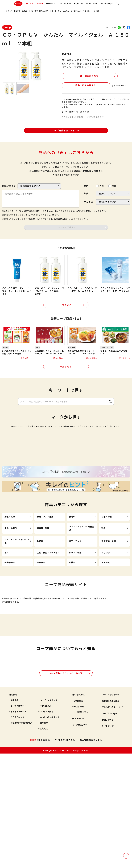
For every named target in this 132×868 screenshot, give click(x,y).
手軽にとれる (46, 820)
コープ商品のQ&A (106, 4)
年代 (86, 193)
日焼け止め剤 (43, 11)
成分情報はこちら (84, 75)
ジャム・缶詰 (75, 626)
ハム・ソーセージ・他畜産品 (82, 601)
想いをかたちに (51, 4)
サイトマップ (108, 840)
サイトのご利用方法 (64, 854)
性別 (86, 186)
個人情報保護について (90, 854)
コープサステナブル (49, 815)
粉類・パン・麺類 (45, 590)
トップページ (7, 11)
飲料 (7, 626)
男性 (102, 186)
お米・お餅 (107, 590)
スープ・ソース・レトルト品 (17, 614)
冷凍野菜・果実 (109, 614)
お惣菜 (40, 614)
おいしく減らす (47, 826)
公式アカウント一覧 (66, 788)
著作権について (67, 219)
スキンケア (33, 11)
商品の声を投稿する (77, 85)
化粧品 (24, 11)
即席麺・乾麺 (43, 601)
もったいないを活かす (50, 832)
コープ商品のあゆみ (110, 809)
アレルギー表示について (112, 821)
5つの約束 (78, 815)
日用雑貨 (106, 636)
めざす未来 (79, 821)
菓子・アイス (75, 614)
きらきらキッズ (17, 832)
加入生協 (88, 202)
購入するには (78, 4)
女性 (114, 186)
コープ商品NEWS (65, 4)
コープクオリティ (18, 820)
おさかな (106, 626)
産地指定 (44, 843)
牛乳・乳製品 (11, 601)
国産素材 (44, 837)
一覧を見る (66, 305)
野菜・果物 (10, 590)
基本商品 (14, 815)
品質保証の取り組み (111, 815)
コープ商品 (23, 4)
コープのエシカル (91, 4)
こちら (56, 175)
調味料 (72, 590)
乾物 (104, 601)
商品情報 (40, 3)
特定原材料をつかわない (21, 837)
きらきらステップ (18, 826)
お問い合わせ (108, 834)
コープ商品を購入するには (66, 130)
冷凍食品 (41, 636)
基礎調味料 (10, 636)
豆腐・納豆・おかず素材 (48, 626)
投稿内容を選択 (9, 186)
